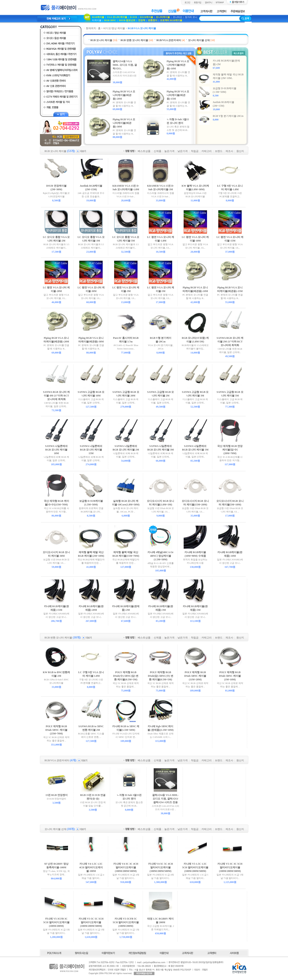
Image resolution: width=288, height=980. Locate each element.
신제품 (157, 151)
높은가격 (169, 151)
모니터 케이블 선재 (199, 40)
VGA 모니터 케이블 (117, 17)
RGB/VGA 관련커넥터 (169, 40)
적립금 (195, 151)
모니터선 (178, 17)
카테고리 (207, 151)
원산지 (240, 151)
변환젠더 (153, 20)
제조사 (229, 151)
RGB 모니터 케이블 (101, 40)
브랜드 (219, 151)
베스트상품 (144, 151)
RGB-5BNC (110, 20)
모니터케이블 (163, 17)
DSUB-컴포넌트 (127, 20)
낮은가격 (183, 151)
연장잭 (142, 20)
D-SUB (134, 17)
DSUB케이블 (146, 17)
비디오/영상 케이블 (114, 28)
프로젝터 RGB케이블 (171, 20)
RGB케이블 (98, 17)
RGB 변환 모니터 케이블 (134, 40)
